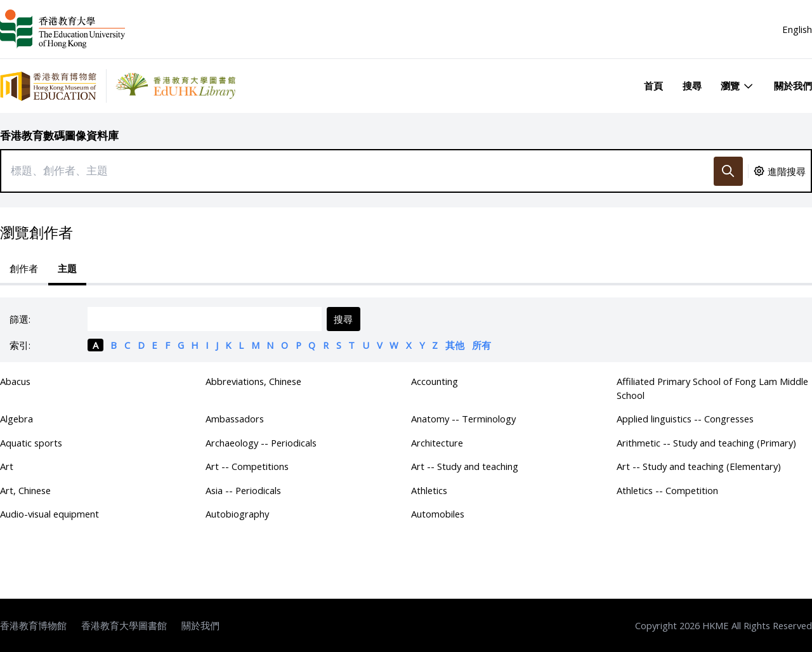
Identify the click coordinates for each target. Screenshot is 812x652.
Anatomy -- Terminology (463, 419)
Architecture (437, 443)
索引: (20, 345)
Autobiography (237, 514)
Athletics (429, 490)
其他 (455, 345)
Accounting (435, 381)
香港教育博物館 (33, 625)
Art (7, 466)
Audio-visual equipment (49, 514)
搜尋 (692, 86)
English (797, 29)
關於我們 (793, 86)
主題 (67, 268)
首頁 (653, 86)
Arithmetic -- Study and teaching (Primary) (706, 443)
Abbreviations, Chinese (253, 381)
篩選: (20, 319)
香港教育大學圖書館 (124, 625)
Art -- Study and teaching (465, 466)
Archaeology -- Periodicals (261, 443)
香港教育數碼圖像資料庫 (59, 135)
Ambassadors (235, 419)
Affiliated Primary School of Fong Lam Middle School (712, 388)
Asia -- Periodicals (243, 490)
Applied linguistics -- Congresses (685, 419)
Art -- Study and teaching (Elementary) (699, 466)
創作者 (24, 268)
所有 (481, 345)
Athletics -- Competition (667, 490)
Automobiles (438, 514)
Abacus (15, 381)
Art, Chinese (25, 490)
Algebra (16, 419)
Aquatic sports (31, 443)
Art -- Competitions (247, 466)
